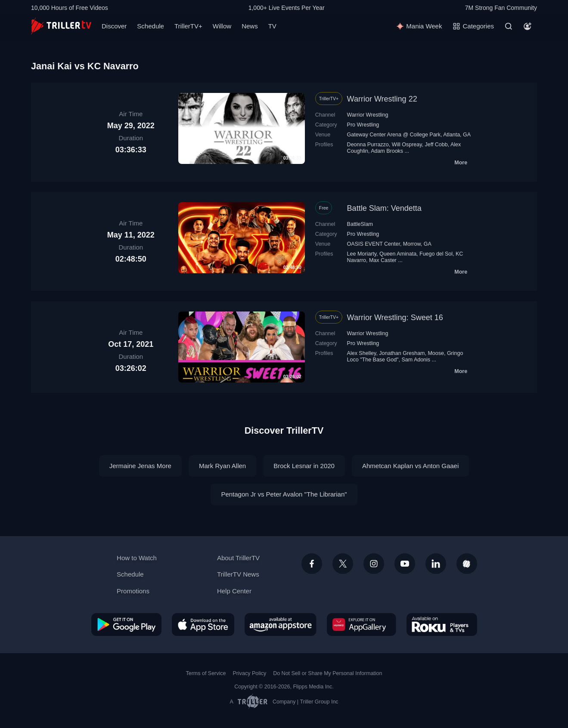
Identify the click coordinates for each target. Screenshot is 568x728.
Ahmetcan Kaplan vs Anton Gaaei (410, 466)
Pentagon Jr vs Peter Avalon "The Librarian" (284, 494)
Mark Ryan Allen (222, 466)
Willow (222, 26)
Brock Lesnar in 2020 (304, 466)
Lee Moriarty (362, 254)
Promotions (133, 591)
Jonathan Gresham (402, 353)
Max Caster (383, 260)
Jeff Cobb (436, 145)
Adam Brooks (387, 151)
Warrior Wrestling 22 (382, 99)
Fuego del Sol (436, 254)
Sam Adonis (416, 360)
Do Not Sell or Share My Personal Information (327, 673)
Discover (114, 26)
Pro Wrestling (363, 125)
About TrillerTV (238, 558)
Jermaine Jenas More (140, 466)
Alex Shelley (362, 353)
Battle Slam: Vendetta (384, 208)
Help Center (234, 591)
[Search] (509, 26)
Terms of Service (206, 673)
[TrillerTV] (61, 26)
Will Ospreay (407, 145)
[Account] (528, 26)
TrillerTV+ (188, 26)
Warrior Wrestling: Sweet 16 (395, 318)
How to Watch (137, 558)
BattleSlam (360, 224)
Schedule (151, 26)
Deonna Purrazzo (368, 145)
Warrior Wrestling (368, 115)
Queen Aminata (398, 254)
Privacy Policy (249, 673)
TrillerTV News (238, 574)
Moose (436, 353)
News (250, 26)
